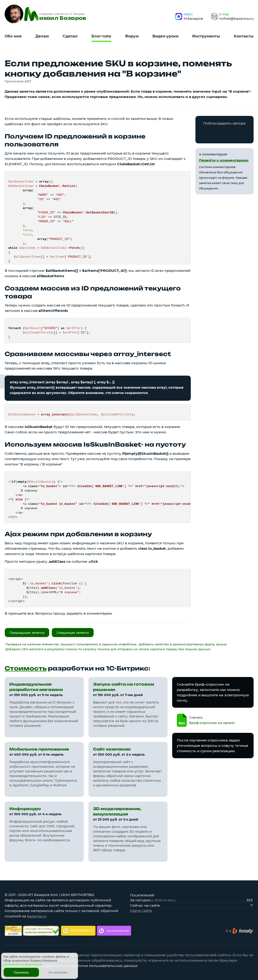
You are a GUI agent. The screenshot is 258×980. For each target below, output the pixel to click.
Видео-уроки (165, 36)
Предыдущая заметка (27, 633)
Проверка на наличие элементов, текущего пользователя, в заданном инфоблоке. (71, 644)
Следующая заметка (73, 633)
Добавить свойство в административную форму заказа (183, 644)
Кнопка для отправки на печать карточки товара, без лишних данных (154, 649)
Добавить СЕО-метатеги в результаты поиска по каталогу (51, 649)
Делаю (42, 36)
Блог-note (101, 36)
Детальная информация (23, 964)
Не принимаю (58, 972)
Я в (240, 931)
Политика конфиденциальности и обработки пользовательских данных (71, 966)
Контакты (244, 36)
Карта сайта (141, 911)
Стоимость (26, 668)
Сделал (70, 36)
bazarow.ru (37, 916)
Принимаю (21, 972)
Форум (132, 36)
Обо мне (13, 36)
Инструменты (206, 36)
